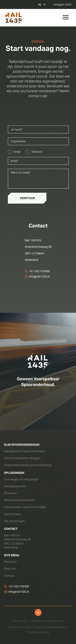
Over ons (10, 569)
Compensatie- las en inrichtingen (25, 507)
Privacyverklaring (38, 632)
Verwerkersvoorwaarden (50, 627)
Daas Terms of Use (19, 627)
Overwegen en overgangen (21, 479)
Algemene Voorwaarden (47, 621)
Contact (9, 576)
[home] (14, 18)
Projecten (10, 562)
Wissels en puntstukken (19, 500)
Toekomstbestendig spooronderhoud (28, 465)
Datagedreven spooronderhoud (24, 451)
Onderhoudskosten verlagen (22, 458)
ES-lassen (10, 493)
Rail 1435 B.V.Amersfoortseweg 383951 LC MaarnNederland (17, 541)
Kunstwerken (12, 514)
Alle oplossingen (14, 521)
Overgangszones (15, 486)
